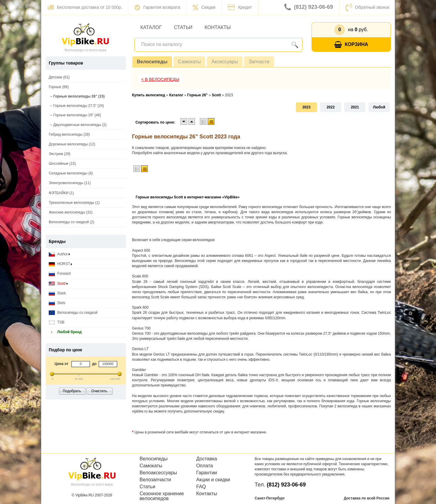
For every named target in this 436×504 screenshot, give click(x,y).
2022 (331, 107)
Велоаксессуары (158, 473)
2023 (307, 107)
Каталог (151, 27)
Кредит (240, 7)
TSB (56, 322)
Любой (379, 107)
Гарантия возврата (157, 7)
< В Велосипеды (160, 79)
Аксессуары (225, 62)
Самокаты (189, 62)
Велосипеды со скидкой (73, 313)
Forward (60, 274)
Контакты (218, 27)
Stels (57, 303)
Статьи (183, 27)
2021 (355, 107)
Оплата (205, 466)
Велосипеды (152, 62)
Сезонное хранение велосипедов (162, 496)
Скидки (204, 7)
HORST (60, 264)
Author (59, 254)
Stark (57, 293)
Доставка (207, 459)
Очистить (99, 391)
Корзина (351, 45)
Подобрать (72, 391)
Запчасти (259, 62)
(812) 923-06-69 (309, 7)
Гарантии (207, 473)
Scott (58, 284)
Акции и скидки (213, 480)
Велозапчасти (155, 480)
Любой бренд (65, 332)
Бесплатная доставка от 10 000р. (85, 7)
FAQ (201, 487)
